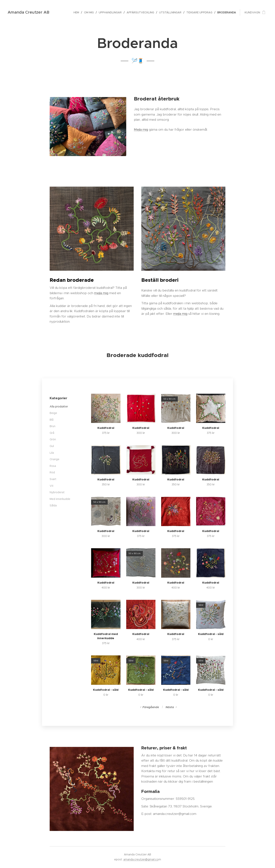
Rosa (53, 466)
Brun (53, 426)
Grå (52, 433)
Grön (53, 440)
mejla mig (101, 293)
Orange (55, 459)
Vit (52, 486)
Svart (53, 479)
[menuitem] (77, 12)
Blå (52, 420)
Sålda (53, 506)
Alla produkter (59, 406)
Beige (53, 413)
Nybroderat (57, 492)
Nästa (170, 707)
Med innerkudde (60, 499)
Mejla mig (141, 130)
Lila (52, 453)
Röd (52, 473)
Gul (52, 446)
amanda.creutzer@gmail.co (141, 859)
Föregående (151, 707)
